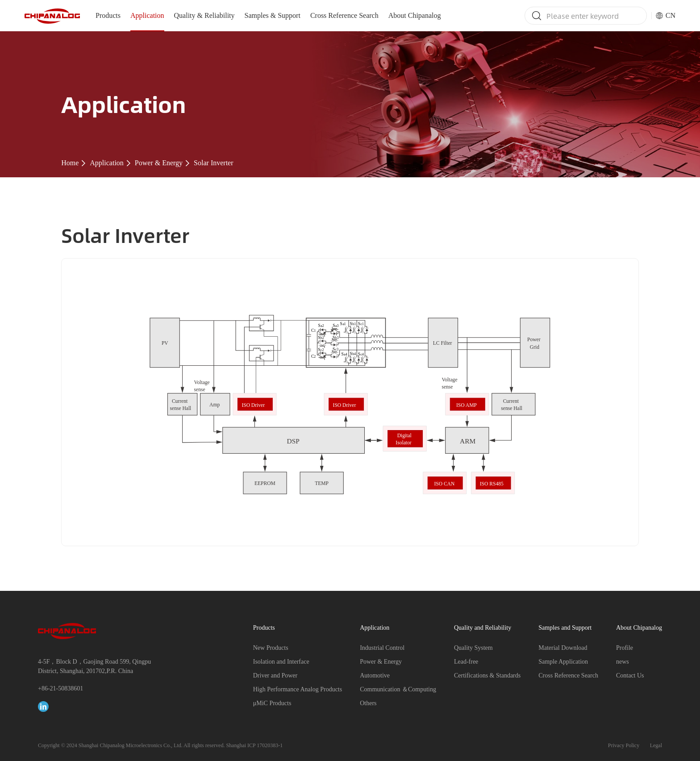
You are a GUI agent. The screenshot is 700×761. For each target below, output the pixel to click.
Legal (656, 745)
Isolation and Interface (281, 662)
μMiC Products (272, 703)
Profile (625, 648)
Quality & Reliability (204, 15)
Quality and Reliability (483, 628)
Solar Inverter (213, 163)
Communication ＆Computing (398, 689)
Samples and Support (565, 628)
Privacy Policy (624, 745)
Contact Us (630, 675)
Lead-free (466, 662)
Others (368, 703)
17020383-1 (270, 745)
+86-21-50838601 (60, 688)
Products (108, 15)
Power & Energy (159, 163)
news (623, 662)
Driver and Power (275, 675)
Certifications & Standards (487, 675)
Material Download (563, 648)
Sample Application (563, 662)
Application (147, 15)
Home (70, 163)
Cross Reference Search (344, 15)
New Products (271, 648)
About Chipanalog (415, 15)
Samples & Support (273, 15)
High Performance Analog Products (298, 689)
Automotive (375, 675)
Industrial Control (382, 648)
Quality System (473, 648)
